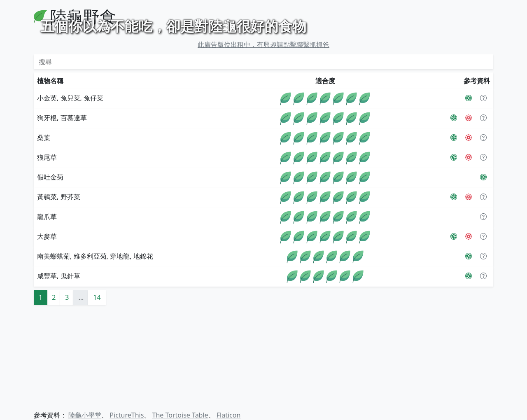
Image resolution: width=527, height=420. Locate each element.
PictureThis (127, 415)
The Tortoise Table (180, 415)
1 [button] (41, 396)
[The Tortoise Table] (469, 217)
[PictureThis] (469, 197)
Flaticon (229, 415)
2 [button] (54, 396)
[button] (483, 197)
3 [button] (67, 396)
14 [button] (97, 396)
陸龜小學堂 (85, 415)
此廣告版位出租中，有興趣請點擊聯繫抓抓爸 (263, 143)
